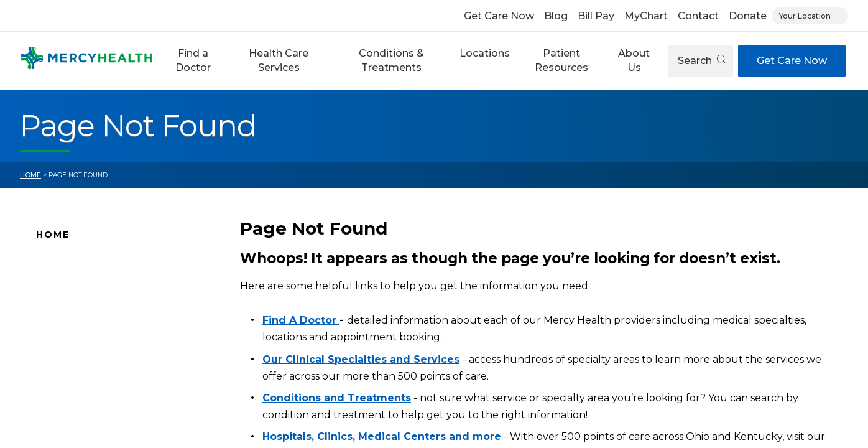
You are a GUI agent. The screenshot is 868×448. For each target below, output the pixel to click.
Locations (485, 53)
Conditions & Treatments (391, 60)
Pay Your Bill (64, 380)
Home (30, 175)
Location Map (68, 301)
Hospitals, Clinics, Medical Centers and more (382, 436)
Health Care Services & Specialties (114, 419)
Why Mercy (62, 262)
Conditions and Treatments (100, 399)
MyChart (646, 16)
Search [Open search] (702, 61)
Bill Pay (596, 16)
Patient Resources (561, 60)
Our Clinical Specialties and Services (361, 359)
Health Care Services (279, 60)
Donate (748, 16)
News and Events (76, 340)
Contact (698, 16)
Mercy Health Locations (91, 321)
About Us (634, 60)
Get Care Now (499, 16)
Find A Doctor (68, 282)
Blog (556, 16)
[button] (193, 61)
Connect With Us (76, 360)
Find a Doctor (193, 60)
